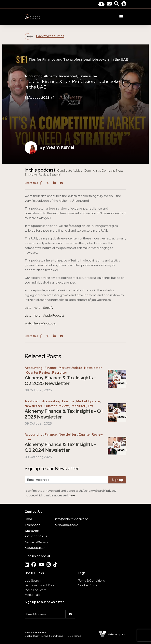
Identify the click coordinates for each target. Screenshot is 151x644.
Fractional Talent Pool (40, 585)
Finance (85, 76)
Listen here (33, 316)
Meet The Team (35, 590)
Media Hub (32, 595)
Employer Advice (36, 175)
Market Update (70, 368)
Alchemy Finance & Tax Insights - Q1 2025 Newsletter (64, 414)
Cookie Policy (87, 585)
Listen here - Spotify (39, 308)
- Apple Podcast (53, 316)
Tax (95, 76)
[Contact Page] (109, 4)
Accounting (34, 76)
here (72, 495)
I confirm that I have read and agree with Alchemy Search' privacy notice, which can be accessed (70, 493)
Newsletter (93, 368)
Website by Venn (117, 634)
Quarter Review (38, 373)
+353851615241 (36, 548)
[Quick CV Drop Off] (101, 4)
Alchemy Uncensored (61, 76)
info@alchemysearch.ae (72, 519)
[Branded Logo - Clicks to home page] (33, 17)
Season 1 (55, 175)
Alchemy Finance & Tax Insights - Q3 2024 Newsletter (60, 447)
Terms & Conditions (91, 581)
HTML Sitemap (73, 636)
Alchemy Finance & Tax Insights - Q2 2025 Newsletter (60, 381)
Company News (112, 171)
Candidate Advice (70, 171)
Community (92, 171)
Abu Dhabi (32, 401)
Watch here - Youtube (40, 323)
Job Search (33, 581)
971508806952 (67, 525)
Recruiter (60, 373)
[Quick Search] (117, 4)
